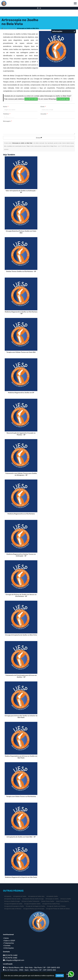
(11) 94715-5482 (31, 99)
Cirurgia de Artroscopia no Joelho (14, 906)
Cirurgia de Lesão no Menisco (13, 909)
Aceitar (60, 976)
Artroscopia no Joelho (52, 899)
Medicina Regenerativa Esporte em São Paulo (21, 877)
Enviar (39, 138)
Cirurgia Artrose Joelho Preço (51, 904)
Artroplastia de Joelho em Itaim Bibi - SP (21, 837)
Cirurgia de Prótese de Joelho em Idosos (58, 909)
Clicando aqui (63, 99)
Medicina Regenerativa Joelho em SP (21, 393)
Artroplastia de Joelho (20, 896)
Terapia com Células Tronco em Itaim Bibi (21, 352)
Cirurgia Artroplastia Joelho (32, 904)
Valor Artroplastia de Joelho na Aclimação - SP (21, 192)
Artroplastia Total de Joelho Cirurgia (33, 899)
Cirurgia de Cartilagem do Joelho (35, 906)
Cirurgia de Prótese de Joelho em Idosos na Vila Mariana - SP (21, 595)
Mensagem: (7, 121)
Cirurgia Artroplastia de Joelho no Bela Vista (21, 635)
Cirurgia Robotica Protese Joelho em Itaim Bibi (21, 232)
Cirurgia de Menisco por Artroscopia (34, 909)
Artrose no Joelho (66, 899)
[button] (75, 3)
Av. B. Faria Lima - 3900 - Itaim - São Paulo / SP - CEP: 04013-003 (30, 970)
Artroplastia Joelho (52, 896)
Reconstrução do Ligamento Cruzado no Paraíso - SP (21, 434)
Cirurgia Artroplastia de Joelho (13, 904)
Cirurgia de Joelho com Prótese (56, 906)
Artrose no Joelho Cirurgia (12, 901)
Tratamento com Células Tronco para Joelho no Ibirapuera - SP (21, 474)
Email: (43, 107)
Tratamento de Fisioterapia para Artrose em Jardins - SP (21, 676)
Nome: (6, 107)
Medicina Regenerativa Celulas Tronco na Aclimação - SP (21, 555)
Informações (9, 948)
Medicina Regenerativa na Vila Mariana (21, 514)
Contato (7, 946)
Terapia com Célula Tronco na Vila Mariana (21, 797)
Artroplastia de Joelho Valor (36, 896)
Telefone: (7, 114)
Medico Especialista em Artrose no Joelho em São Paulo (21, 757)
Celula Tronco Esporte (62, 901)
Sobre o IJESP (10, 941)
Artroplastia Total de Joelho (12, 899)
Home (6, 938)
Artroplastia (8, 896)
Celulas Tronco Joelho (48, 901)
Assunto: (44, 114)
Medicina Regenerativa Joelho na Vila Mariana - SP (21, 313)
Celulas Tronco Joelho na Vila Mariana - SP (21, 271)
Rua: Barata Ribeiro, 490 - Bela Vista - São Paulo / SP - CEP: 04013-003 (32, 968)
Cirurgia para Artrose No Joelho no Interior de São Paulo (21, 717)
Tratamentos (9, 943)
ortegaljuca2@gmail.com (15, 960)
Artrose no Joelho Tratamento (30, 901)
